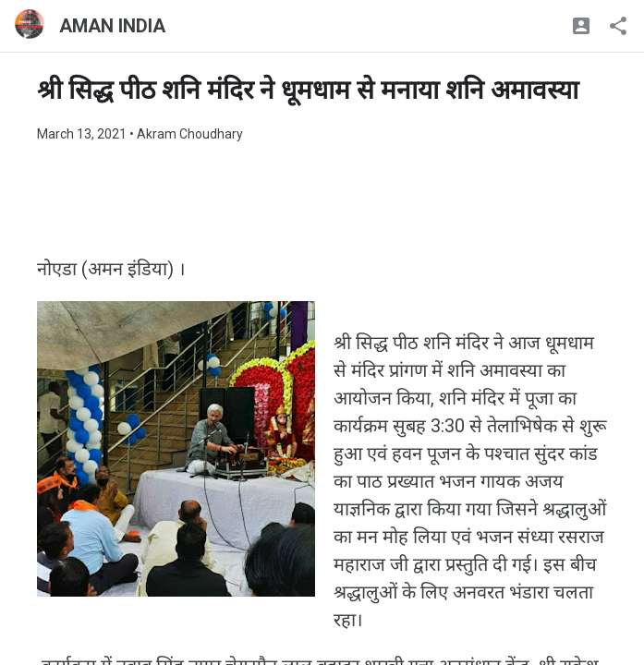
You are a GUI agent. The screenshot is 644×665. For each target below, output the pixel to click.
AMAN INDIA (112, 26)
